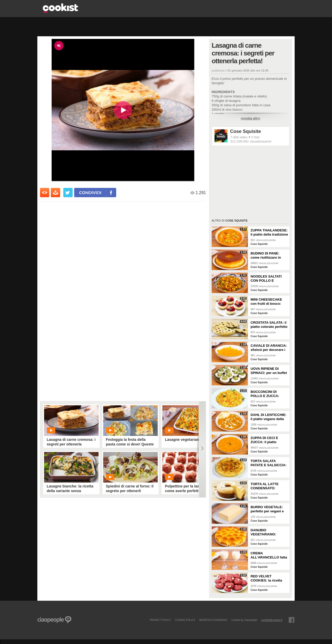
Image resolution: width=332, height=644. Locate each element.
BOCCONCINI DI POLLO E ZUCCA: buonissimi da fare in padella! (267, 394)
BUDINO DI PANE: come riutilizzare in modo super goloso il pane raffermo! (268, 256)
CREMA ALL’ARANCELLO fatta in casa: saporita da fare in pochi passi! (269, 555)
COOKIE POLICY (185, 620)
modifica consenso (213, 620)
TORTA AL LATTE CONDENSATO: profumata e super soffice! (265, 486)
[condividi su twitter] (68, 193)
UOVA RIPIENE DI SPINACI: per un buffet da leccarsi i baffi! (269, 371)
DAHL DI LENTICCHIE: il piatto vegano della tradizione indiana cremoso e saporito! (268, 417)
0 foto (256, 137)
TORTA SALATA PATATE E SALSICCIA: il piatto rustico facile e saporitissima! (269, 463)
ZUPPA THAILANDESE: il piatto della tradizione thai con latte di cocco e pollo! (269, 232)
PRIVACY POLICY (160, 620)
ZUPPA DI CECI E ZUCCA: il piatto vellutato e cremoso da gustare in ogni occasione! (269, 440)
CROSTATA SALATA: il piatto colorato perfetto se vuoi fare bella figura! (269, 325)
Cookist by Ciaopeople (244, 620)
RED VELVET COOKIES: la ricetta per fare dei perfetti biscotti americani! (266, 578)
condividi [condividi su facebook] (90, 192)
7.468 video (239, 137)
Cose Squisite (245, 131)
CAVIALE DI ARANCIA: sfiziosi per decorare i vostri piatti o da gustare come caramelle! (269, 348)
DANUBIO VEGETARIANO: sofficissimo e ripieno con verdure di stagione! (268, 532)
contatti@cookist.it (272, 620)
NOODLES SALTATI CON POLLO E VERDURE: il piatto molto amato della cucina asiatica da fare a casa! (269, 279)
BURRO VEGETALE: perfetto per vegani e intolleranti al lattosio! (268, 509)
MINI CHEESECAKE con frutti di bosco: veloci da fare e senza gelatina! (268, 302)
